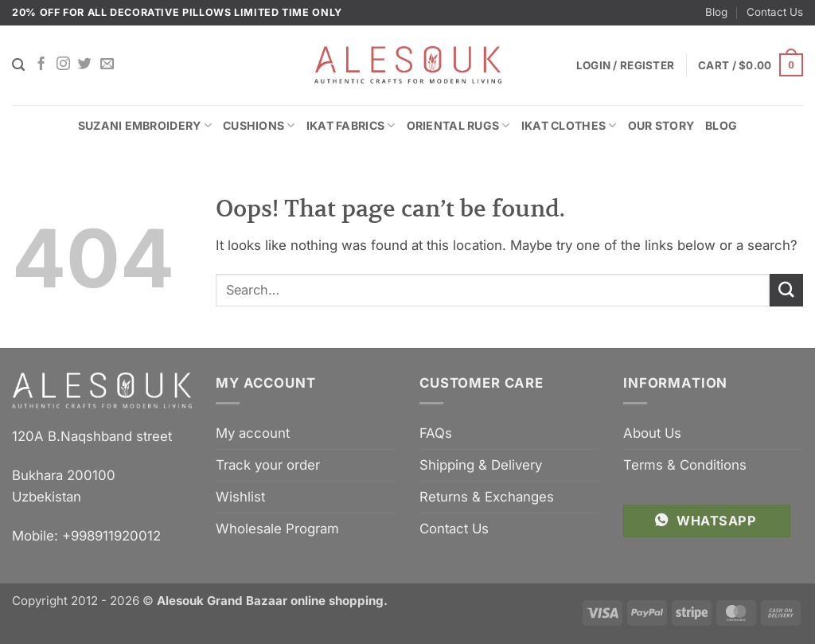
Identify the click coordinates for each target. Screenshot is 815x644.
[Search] (18, 65)
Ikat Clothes (569, 125)
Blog (716, 12)
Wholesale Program (277, 529)
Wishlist (240, 497)
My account (253, 433)
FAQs (436, 433)
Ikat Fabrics (351, 125)
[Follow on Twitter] (85, 64)
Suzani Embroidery (145, 125)
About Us (652, 433)
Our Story (661, 125)
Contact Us (775, 12)
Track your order (268, 465)
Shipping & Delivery (481, 465)
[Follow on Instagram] (63, 64)
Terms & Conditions (685, 465)
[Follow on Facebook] (41, 64)
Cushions (259, 125)
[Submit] (786, 290)
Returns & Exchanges (487, 497)
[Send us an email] (107, 64)
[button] (751, 65)
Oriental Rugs (458, 125)
